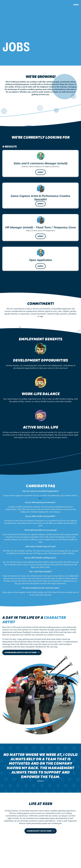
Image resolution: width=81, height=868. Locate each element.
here (40, 496)
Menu (76, 5)
